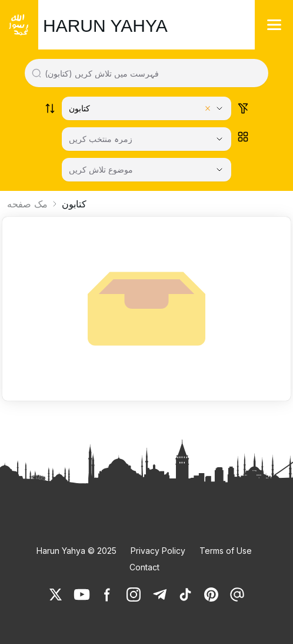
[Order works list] (50, 108)
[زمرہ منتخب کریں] (146, 139)
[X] (56, 595)
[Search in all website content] (152, 73)
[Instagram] (134, 595)
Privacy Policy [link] (158, 551)
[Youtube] (82, 595)
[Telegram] (159, 595)
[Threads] (237, 595)
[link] (56, 595)
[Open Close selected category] (219, 139)
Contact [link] (144, 567)
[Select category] (146, 108)
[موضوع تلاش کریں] (146, 170)
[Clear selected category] (208, 108)
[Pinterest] (211, 595)
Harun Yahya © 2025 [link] (76, 551)
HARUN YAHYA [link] (105, 26)
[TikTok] (185, 595)
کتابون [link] (74, 204)
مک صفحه (27, 204)
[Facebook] (108, 595)
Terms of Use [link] (226, 551)
